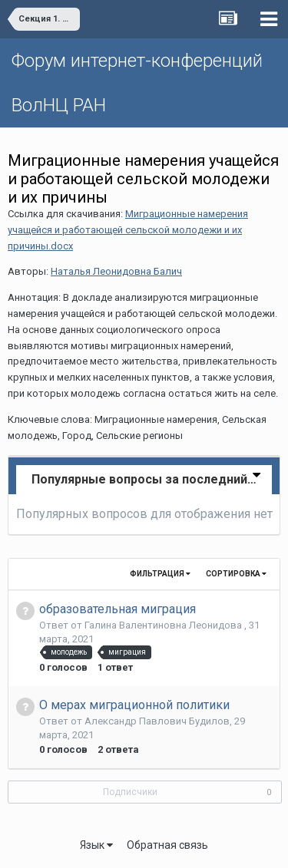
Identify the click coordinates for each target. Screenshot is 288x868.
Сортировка (236, 574)
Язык (96, 845)
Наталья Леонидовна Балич (116, 271)
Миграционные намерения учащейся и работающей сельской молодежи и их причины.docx (128, 230)
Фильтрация (160, 574)
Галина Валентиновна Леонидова (164, 625)
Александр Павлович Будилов (157, 721)
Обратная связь (167, 845)
